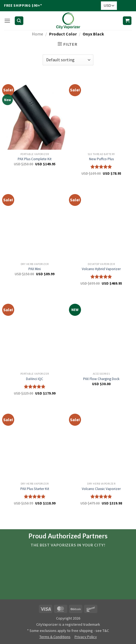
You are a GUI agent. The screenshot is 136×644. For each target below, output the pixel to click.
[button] (7, 21)
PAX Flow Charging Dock (101, 379)
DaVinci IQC (35, 379)
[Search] (19, 21)
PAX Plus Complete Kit (35, 159)
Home (38, 34)
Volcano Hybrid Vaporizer (101, 269)
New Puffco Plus (101, 159)
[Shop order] (68, 60)
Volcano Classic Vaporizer (101, 489)
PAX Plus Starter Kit (35, 489)
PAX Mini (35, 269)
